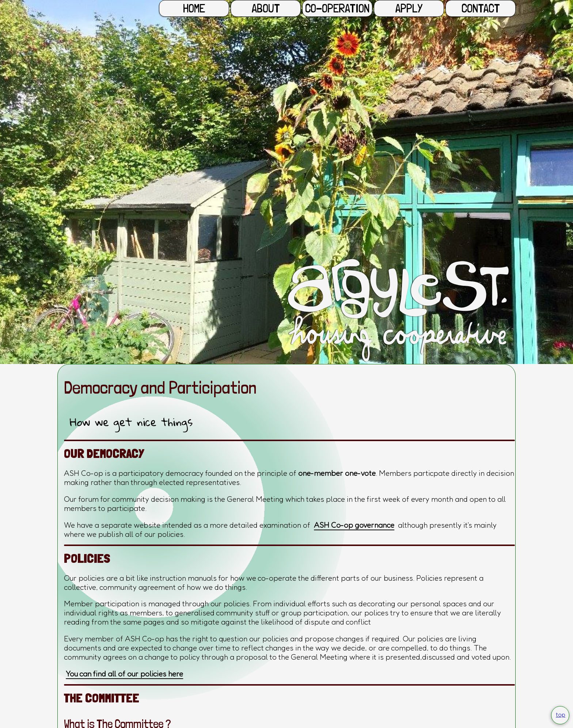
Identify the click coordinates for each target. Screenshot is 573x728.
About (266, 8)
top (561, 714)
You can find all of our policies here (124, 674)
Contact (481, 8)
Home (194, 8)
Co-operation (337, 8)
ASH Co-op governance (354, 525)
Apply (409, 8)
